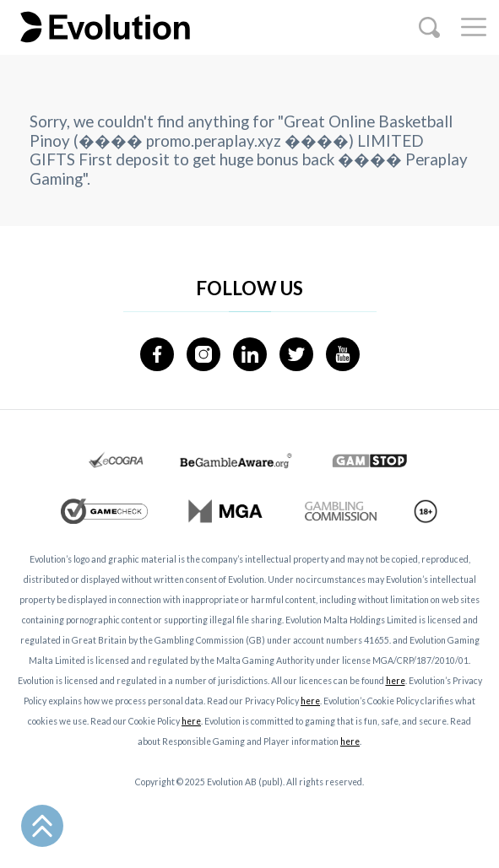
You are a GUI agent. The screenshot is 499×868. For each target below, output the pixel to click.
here (396, 681)
